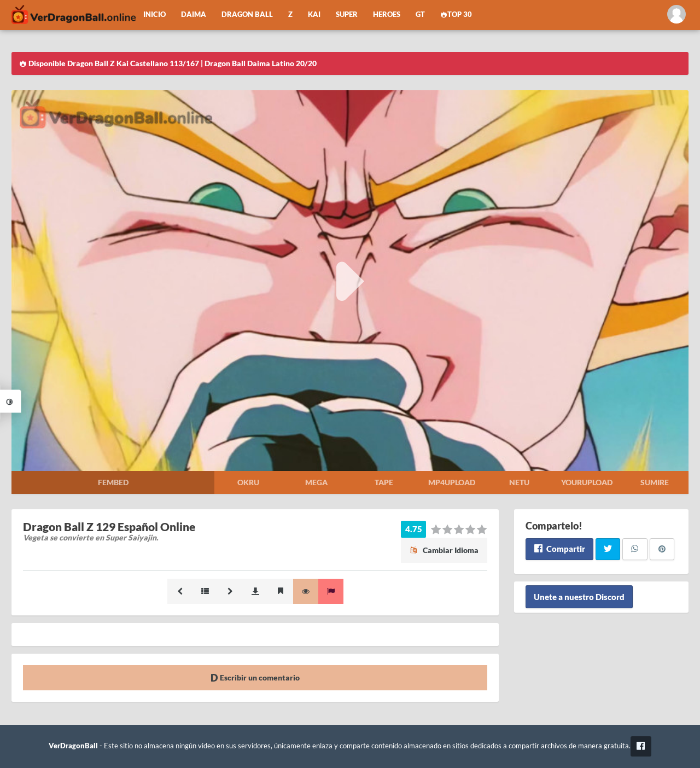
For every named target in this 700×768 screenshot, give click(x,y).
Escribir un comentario (255, 677)
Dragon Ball (247, 14)
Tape (384, 482)
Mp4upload (452, 482)
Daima (194, 14)
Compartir (559, 549)
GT (420, 14)
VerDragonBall (73, 746)
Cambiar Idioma (444, 550)
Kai (314, 14)
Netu (519, 482)
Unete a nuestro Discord (579, 597)
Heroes (387, 14)
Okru (248, 482)
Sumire (655, 482)
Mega (316, 482)
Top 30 (456, 14)
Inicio (154, 14)
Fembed (113, 482)
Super (347, 14)
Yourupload (587, 482)
